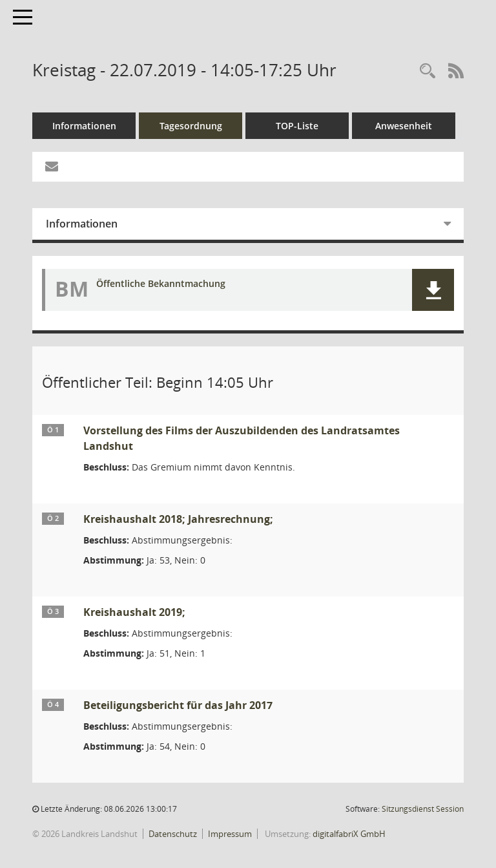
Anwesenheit (404, 126)
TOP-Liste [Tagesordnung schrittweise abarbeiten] (297, 126)
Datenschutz (173, 834)
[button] (433, 290)
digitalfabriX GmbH (349, 834)
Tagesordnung (191, 126)
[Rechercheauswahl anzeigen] (428, 71)
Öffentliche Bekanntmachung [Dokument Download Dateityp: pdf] (161, 284)
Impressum (230, 834)
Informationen (84, 126)
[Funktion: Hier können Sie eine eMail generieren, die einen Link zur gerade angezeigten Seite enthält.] (52, 167)
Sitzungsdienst (423, 809)
